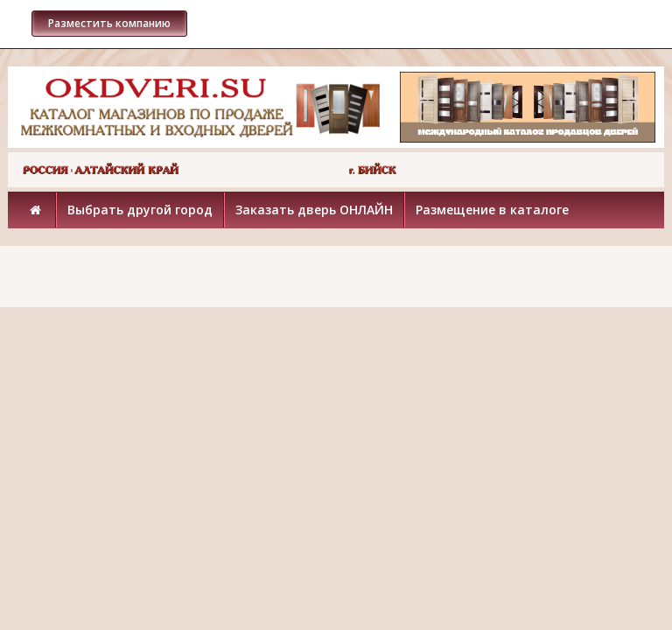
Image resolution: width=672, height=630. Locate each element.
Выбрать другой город (140, 210)
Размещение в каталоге (492, 210)
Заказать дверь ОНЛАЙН (314, 210)
